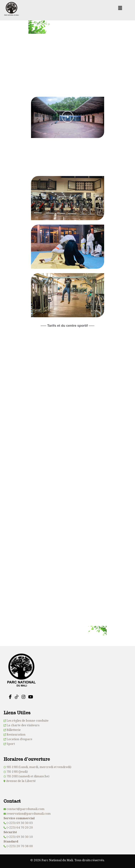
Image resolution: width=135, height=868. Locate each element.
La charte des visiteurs (23, 725)
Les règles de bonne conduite (28, 720)
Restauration (16, 734)
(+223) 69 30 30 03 (20, 823)
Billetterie (14, 730)
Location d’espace (19, 739)
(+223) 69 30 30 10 (20, 837)
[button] (120, 8)
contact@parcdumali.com (26, 809)
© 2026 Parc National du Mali (52, 860)
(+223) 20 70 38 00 (20, 846)
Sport (11, 744)
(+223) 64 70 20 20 (20, 827)
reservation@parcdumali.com (29, 813)
